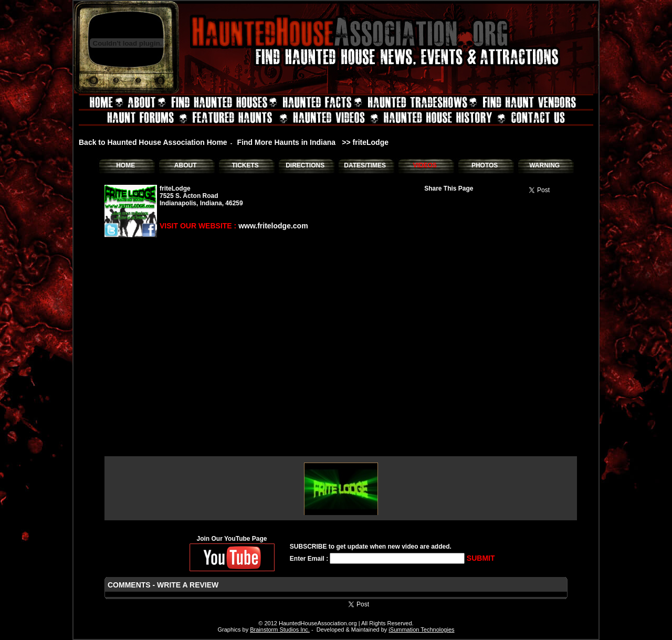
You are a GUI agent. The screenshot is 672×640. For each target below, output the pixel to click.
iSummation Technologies (421, 629)
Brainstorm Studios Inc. (280, 629)
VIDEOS (424, 165)
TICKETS (245, 165)
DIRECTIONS (305, 165)
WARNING (544, 165)
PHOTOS (485, 165)
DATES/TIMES (365, 165)
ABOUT (186, 165)
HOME (125, 165)
